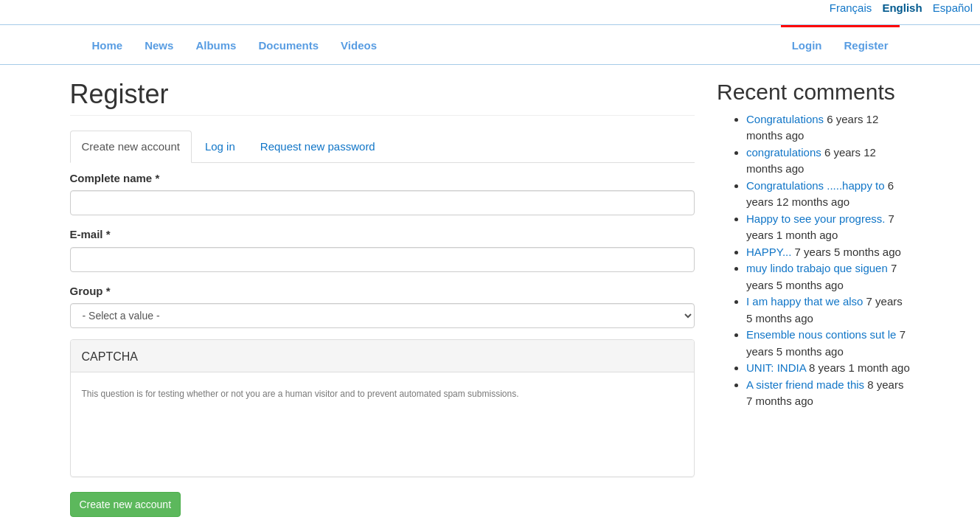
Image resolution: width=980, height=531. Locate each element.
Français (851, 8)
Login (807, 45)
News (159, 45)
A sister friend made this (805, 385)
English (902, 8)
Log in (220, 146)
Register (866, 45)
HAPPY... (769, 252)
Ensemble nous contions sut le (821, 334)
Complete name (115, 178)
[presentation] (194, 437)
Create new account (137, 150)
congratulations (784, 152)
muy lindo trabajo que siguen (817, 268)
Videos (359, 45)
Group (90, 291)
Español (953, 8)
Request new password (318, 146)
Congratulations (785, 119)
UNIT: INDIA (776, 368)
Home (108, 45)
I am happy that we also (804, 301)
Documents (288, 45)
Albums (216, 45)
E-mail (90, 234)
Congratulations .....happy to (816, 185)
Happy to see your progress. (816, 219)
